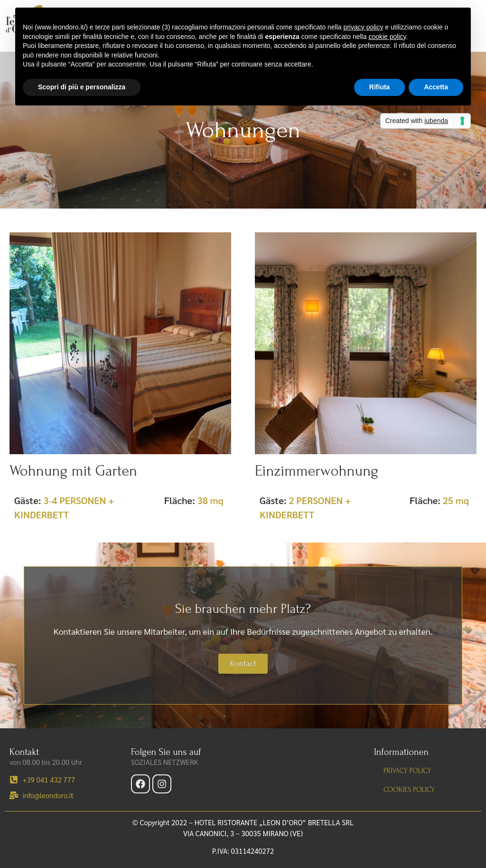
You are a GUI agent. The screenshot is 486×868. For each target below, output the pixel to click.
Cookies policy (409, 790)
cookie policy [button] (387, 37)
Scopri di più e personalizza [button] (82, 87)
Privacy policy (407, 771)
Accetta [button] (436, 87)
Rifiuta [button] (380, 87)
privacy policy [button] (363, 27)
